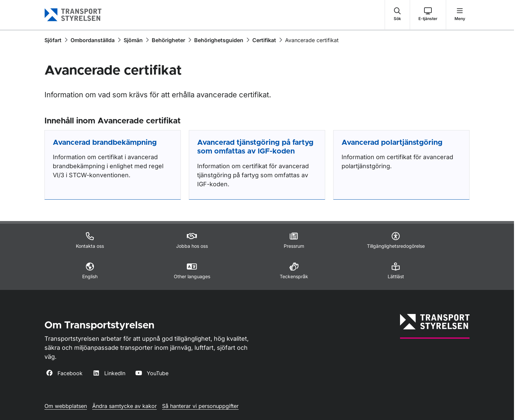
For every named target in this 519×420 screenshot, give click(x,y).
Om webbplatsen (66, 406)
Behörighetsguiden (219, 40)
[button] (397, 15)
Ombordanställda (93, 40)
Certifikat (264, 40)
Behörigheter (168, 40)
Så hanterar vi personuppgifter (200, 406)
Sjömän (133, 40)
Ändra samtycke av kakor (124, 406)
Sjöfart (53, 40)
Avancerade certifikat (312, 40)
